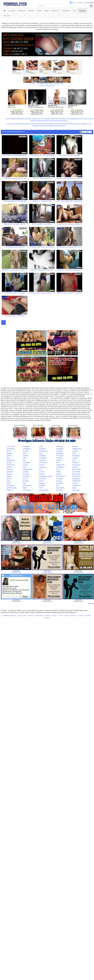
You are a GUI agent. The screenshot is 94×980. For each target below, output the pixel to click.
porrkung (26, 474)
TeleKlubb (48, 616)
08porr (59, 472)
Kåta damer (62, 126)
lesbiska (42, 483)
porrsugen (60, 449)
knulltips (10, 453)
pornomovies (61, 476)
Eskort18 (57, 121)
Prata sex (40, 119)
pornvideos (60, 488)
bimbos (9, 476)
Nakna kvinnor (24, 124)
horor (41, 453)
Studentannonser (35, 124)
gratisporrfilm (44, 490)
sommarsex (11, 449)
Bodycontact (64, 121)
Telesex (34, 119)
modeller (59, 451)
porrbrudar (43, 458)
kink (40, 469)
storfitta (75, 458)
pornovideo (76, 472)
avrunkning (27, 485)
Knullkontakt (50, 124)
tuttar (74, 453)
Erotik (56, 124)
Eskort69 (17, 124)
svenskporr (11, 485)
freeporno (10, 472)
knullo (9, 483)
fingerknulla (60, 465)
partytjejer (26, 446)
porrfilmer (43, 479)
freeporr (9, 469)
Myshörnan (73, 616)
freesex (75, 467)
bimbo (9, 479)
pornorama (76, 474)
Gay (80, 3)
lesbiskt (59, 460)
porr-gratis (60, 456)
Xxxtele (66, 616)
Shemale (88, 3)
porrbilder (60, 483)
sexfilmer (59, 446)
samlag (26, 472)
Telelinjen (13, 119)
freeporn (10, 474)
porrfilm (9, 463)
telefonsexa (76, 476)
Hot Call (61, 616)
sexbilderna (43, 451)
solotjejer (42, 456)
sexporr (42, 465)
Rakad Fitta (69, 124)
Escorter (43, 124)
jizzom (9, 451)
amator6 (75, 446)
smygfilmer (27, 463)
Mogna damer (54, 126)
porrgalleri (60, 453)
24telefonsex (77, 449)
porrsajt (59, 481)
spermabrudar (12, 488)
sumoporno (76, 465)
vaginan (26, 456)
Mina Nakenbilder (72, 119)
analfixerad (76, 481)
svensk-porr (11, 465)
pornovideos (77, 469)
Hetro (74, 3)
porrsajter (60, 479)
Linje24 (7, 119)
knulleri (25, 451)
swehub (75, 451)
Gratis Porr (62, 124)
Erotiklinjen (88, 616)
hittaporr (75, 463)
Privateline (31, 616)
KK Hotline (81, 616)
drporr (58, 469)
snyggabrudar (28, 469)
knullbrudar (11, 460)
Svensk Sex (77, 124)
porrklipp (26, 476)
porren (25, 479)
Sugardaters (36, 126)
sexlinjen (59, 458)
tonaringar (76, 456)
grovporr (26, 481)
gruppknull (76, 479)
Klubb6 (51, 121)
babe (8, 481)
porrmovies (11, 446)
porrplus (42, 474)
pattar (74, 488)
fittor (8, 458)
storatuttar (76, 490)
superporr (43, 460)
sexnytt (42, 472)
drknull (9, 456)
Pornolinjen (47, 618)
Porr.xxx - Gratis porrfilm (47, 86)
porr (58, 485)
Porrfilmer (84, 124)
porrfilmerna (76, 485)
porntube (59, 490)
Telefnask (54, 616)
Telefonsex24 (55, 119)
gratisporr (43, 449)
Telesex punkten (22, 616)
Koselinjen (47, 119)
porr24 (41, 481)
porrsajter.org (12, 616)
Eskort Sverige (83, 119)
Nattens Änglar (39, 616)
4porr (25, 467)
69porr (25, 488)
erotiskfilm (60, 467)
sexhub (59, 474)
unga (41, 446)
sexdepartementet (46, 476)
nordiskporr (27, 449)
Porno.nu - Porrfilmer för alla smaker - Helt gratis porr (47, 84)
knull (25, 453)
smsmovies (43, 463)
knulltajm (42, 485)
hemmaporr (27, 490)
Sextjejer (39, 121)
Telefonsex (28, 119)
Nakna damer (45, 126)
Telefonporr (63, 119)
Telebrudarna (20, 119)
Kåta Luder (10, 124)
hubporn (10, 490)
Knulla (89, 124)
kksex (41, 488)
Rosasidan (45, 121)
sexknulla (42, 467)
